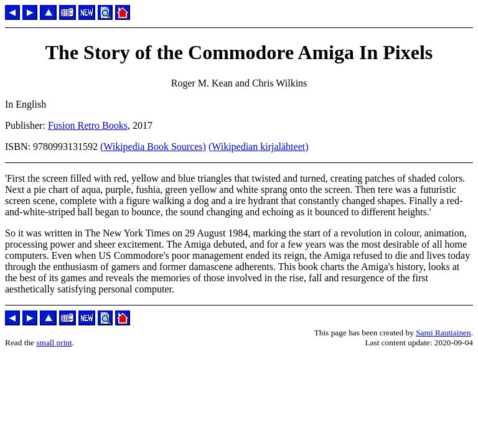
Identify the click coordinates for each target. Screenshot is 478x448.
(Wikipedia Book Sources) (153, 147)
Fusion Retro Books (88, 125)
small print (54, 343)
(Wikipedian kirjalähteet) (259, 147)
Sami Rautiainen (443, 333)
